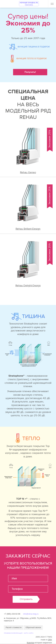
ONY (50, 640)
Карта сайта (29, 633)
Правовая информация (13, 633)
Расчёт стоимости (14, 627)
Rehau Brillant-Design (28, 229)
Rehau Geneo (28, 172)
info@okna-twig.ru (31, 614)
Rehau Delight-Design (28, 286)
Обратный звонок (33, 627)
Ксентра (30, 643)
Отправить (26, 599)
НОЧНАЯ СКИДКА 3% (29, 4)
